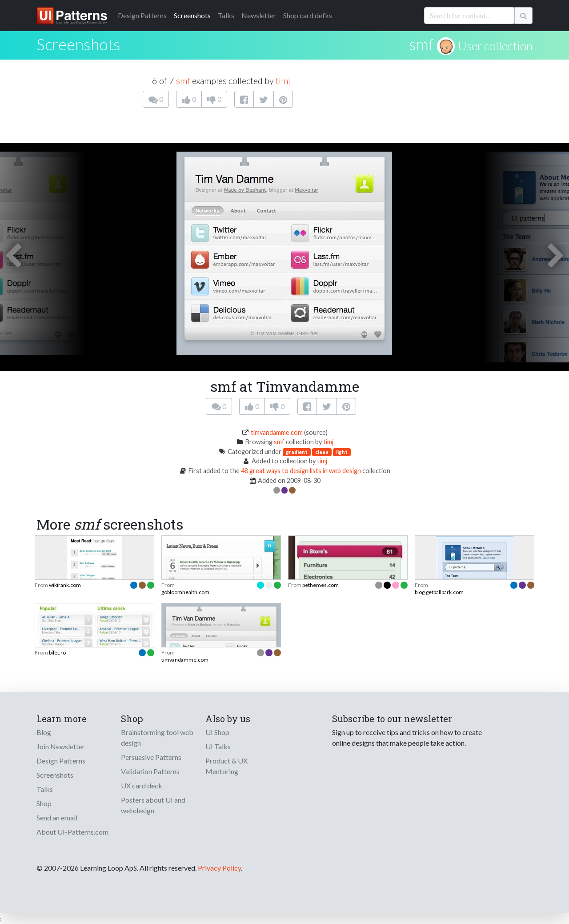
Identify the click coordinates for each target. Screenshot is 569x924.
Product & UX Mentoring (226, 766)
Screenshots (192, 15)
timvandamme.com (277, 432)
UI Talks (218, 746)
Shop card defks (308, 15)
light (342, 452)
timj (283, 80)
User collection (495, 46)
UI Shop (217, 732)
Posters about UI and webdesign (153, 805)
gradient (297, 452)
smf (421, 44)
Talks (226, 15)
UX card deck (142, 785)
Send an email (57, 818)
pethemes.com (321, 585)
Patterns (142, 15)
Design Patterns (61, 761)
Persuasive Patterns (151, 757)
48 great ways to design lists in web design (301, 471)
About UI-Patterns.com (72, 832)
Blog (44, 732)
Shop (44, 803)
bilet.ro (57, 653)
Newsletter (259, 15)
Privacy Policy (219, 868)
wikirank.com (65, 585)
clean (322, 452)
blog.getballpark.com (439, 592)
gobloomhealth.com (185, 592)
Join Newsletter (61, 746)
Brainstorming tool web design (157, 737)
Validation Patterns (150, 771)
